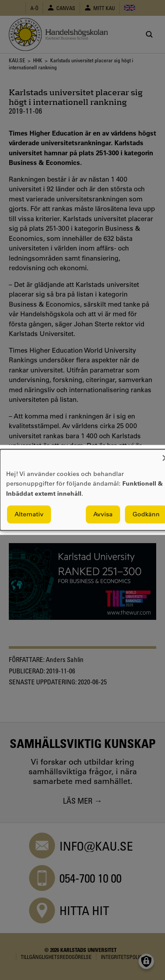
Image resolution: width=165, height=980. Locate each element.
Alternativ (29, 515)
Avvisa (103, 515)
